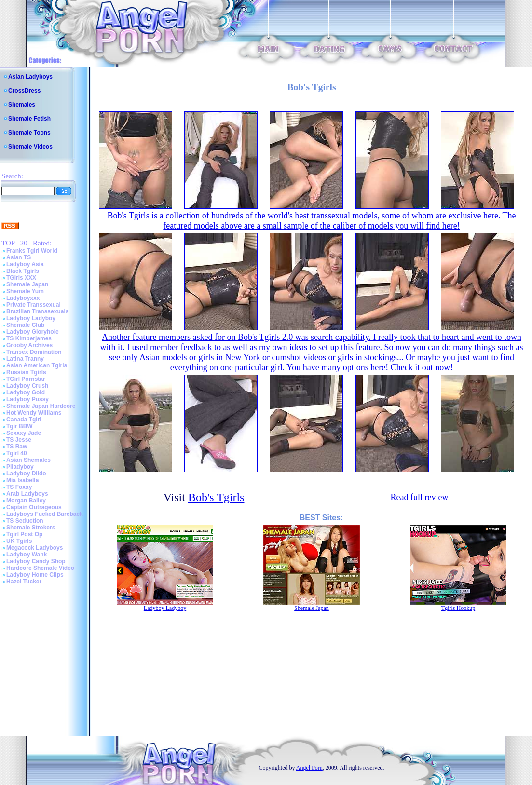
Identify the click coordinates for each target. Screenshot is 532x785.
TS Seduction (25, 521)
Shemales (22, 105)
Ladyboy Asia (25, 264)
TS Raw (17, 447)
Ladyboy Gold (26, 392)
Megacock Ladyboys (34, 548)
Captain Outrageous (34, 507)
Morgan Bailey (26, 501)
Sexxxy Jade (24, 433)
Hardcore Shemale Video (40, 568)
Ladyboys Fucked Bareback (45, 514)
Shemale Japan (27, 284)
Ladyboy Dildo (26, 474)
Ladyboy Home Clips (35, 575)
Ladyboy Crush (27, 386)
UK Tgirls (19, 541)
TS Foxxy (19, 487)
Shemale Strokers (31, 528)
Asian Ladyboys (30, 77)
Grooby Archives (29, 345)
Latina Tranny (25, 359)
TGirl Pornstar (26, 379)
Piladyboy (20, 467)
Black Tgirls (23, 271)
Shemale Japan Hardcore (41, 406)
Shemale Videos (30, 147)
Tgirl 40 (17, 453)
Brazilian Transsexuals (37, 311)
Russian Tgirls (26, 372)
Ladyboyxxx (23, 298)
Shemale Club (25, 325)
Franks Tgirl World (32, 251)
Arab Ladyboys (27, 494)
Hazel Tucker (24, 582)
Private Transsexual (34, 305)
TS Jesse (19, 440)
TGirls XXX (21, 278)
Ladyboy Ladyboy (31, 318)
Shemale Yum (25, 291)
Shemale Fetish (29, 119)
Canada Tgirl (24, 420)
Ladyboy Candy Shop (36, 561)
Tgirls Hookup (458, 608)
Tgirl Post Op (24, 534)
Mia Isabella (22, 480)
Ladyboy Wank (27, 555)
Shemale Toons (29, 133)
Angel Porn (309, 768)
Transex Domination (34, 352)
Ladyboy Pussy (27, 399)
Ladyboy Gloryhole (33, 332)
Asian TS (19, 257)
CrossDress (24, 91)
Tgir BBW (20, 426)
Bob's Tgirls (216, 497)
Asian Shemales (28, 460)
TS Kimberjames (29, 338)
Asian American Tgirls (37, 365)
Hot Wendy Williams (34, 413)
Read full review (419, 497)
